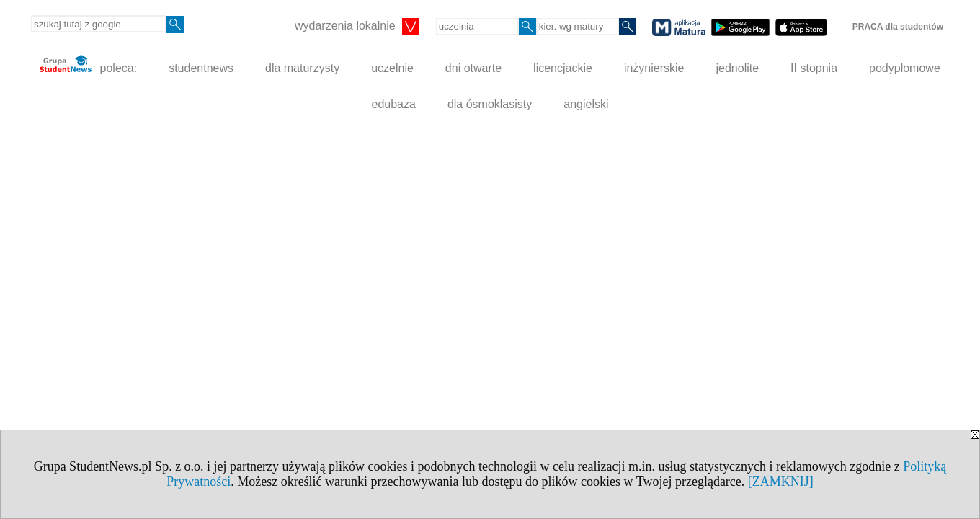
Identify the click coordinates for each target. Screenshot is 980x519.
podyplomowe (905, 68)
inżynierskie (654, 68)
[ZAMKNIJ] (781, 482)
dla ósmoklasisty (490, 104)
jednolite (738, 68)
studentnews (201, 68)
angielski (586, 104)
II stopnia (814, 68)
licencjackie (563, 68)
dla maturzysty (302, 68)
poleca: (88, 65)
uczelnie (392, 68)
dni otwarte (473, 68)
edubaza (393, 104)
